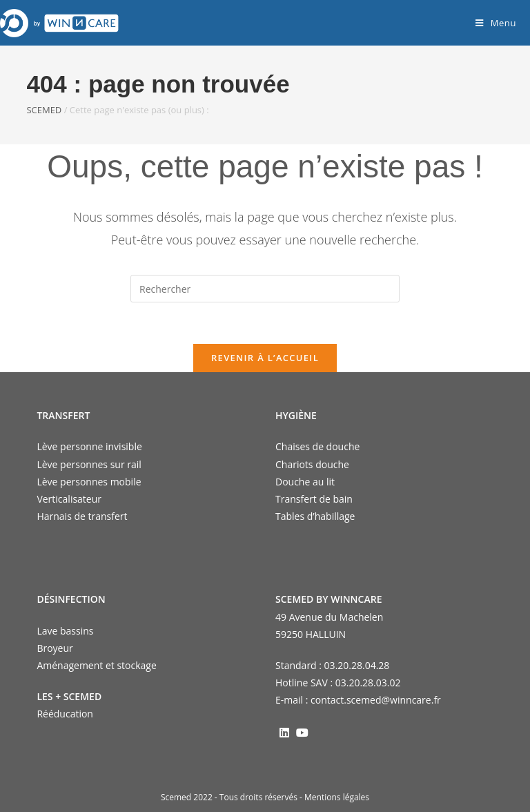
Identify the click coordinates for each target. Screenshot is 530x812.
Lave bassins (65, 631)
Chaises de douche (317, 446)
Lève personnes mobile (89, 482)
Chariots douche (312, 464)
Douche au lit (305, 482)
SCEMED (44, 110)
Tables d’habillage (315, 516)
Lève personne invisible (89, 446)
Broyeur (55, 648)
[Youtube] (302, 732)
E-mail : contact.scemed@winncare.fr (358, 700)
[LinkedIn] (284, 732)
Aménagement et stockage (96, 665)
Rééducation (65, 714)
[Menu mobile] (496, 23)
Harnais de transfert (82, 516)
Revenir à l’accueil (265, 358)
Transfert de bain (314, 499)
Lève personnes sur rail (89, 464)
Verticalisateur (69, 499)
